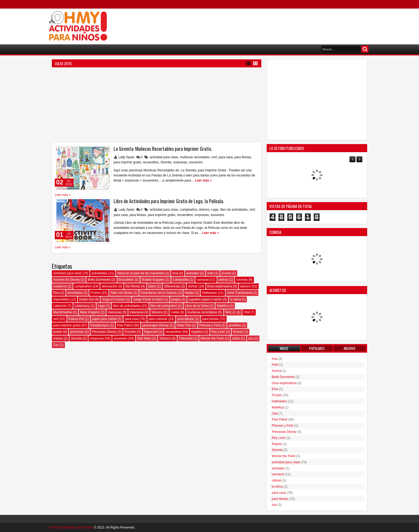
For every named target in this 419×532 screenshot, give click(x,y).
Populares (317, 348)
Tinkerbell (186, 338)
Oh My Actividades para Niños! (71, 527)
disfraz (193, 286)
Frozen (96, 293)
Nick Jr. (230, 312)
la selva (236, 299)
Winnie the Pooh (212, 338)
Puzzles (130, 332)
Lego (215, 210)
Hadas (189, 293)
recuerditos (151, 162)
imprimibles (61, 299)
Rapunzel (151, 332)
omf (214, 157)
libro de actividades (234, 210)
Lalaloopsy (82, 306)
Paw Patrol (125, 325)
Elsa (56, 293)
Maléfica (223, 306)
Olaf (247, 312)
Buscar (365, 49)
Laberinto (60, 306)
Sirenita (166, 162)
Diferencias (172, 286)
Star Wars (144, 338)
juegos (176, 299)
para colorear (158, 319)
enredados (75, 293)
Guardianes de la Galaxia (159, 293)
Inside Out (86, 299)
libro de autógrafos (164, 306)
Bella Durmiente (99, 280)
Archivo (350, 348)
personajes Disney (155, 325)
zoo (251, 338)
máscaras (137, 312)
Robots (238, 332)
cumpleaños (189, 210)
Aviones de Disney (66, 280)
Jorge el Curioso (113, 299)
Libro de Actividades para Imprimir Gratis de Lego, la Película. (169, 201)
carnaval (203, 280)
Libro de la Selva (197, 306)
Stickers (165, 338)
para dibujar (186, 319)
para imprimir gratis (127, 162)
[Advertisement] (273, 24)
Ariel (210, 273)
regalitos (197, 332)
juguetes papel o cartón (205, 299)
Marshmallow (63, 312)
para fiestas (243, 157)
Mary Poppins (90, 312)
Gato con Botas (121, 293)
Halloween (210, 293)
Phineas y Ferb (210, 325)
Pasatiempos (100, 325)
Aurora (226, 273)
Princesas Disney (104, 332)
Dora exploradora (220, 286)
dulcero (204, 210)
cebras (223, 280)
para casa (226, 157)
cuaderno (60, 286)
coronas (242, 280)
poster (58, 332)
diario (152, 286)
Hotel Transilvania (240, 293)
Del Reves (133, 286)
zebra (236, 338)
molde (175, 312)
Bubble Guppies (153, 280)
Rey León (218, 332)
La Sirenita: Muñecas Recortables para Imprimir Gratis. (163, 149)
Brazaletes (126, 280)
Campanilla (181, 280)
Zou (56, 345)
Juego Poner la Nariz (148, 299)
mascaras (115, 312)
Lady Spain (127, 157)
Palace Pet (76, 319)
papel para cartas (104, 319)
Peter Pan (184, 325)
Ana (175, 273)
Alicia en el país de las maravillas (141, 273)
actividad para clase (164, 157)
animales (193, 273)
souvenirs (196, 162)
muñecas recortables (195, 157)
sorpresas (180, 162)
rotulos (58, 338)
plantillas (235, 325)
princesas (77, 332)
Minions (157, 312)
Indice (284, 348)
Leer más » (203, 180)
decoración (109, 286)
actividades (99, 273)
